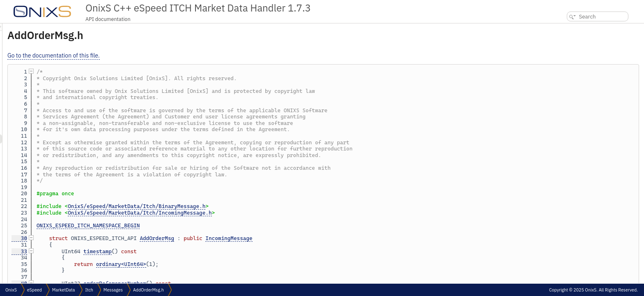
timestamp (200, 251)
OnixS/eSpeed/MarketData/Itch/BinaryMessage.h (239, 206)
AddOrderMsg (260, 238)
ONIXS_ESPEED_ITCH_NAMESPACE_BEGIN (191, 225)
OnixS (11, 290)
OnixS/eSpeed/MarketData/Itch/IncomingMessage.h (242, 213)
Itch (89, 290)
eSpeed (34, 290)
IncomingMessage (331, 238)
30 (122, 238)
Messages (113, 290)
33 (122, 251)
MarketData (64, 290)
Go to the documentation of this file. (156, 55)
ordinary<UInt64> (224, 264)
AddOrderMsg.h (148, 290)
